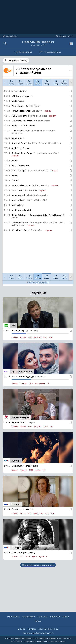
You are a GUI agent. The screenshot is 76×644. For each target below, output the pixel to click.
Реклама (32, 629)
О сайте (21, 629)
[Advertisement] (38, 253)
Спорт (66, 617)
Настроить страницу (18, 60)
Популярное (29, 617)
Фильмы (43, 617)
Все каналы (13, 617)
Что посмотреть (51, 52)
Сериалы (55, 617)
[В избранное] (71, 91)
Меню (71, 71)
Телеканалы (23, 52)
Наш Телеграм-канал (48, 629)
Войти (38, 621)
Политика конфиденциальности (38, 633)
